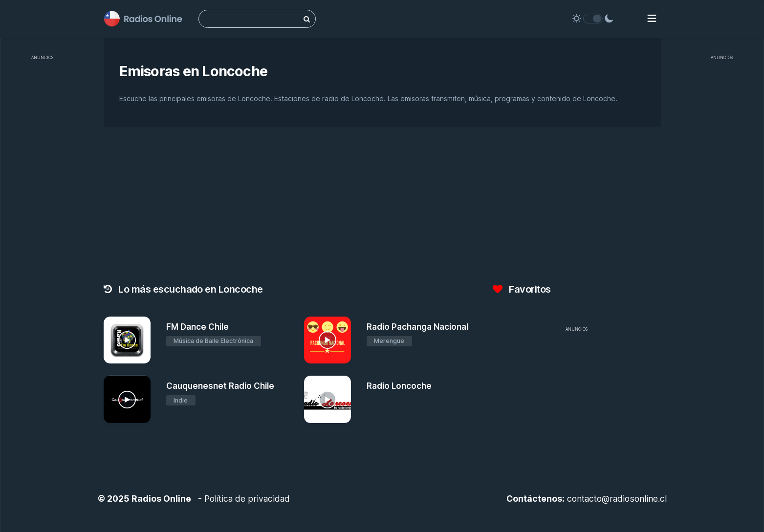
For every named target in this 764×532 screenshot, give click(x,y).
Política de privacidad (247, 499)
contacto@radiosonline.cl (617, 499)
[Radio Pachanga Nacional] (328, 340)
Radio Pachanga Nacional (417, 327)
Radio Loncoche (399, 386)
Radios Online (161, 499)
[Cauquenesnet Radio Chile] (127, 399)
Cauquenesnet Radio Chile (220, 386)
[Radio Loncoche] (328, 399)
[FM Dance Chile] (127, 340)
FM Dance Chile (197, 327)
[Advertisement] (42, 212)
